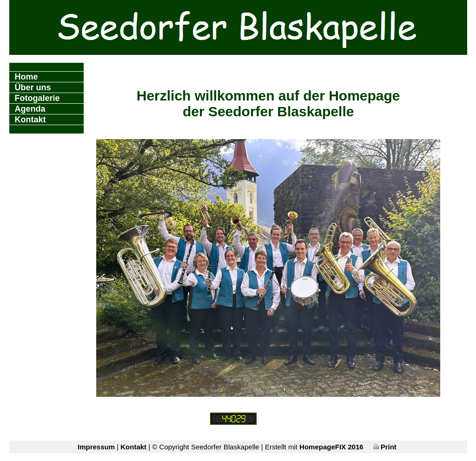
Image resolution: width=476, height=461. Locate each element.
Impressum (96, 447)
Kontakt (30, 120)
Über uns (33, 87)
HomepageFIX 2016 (331, 447)
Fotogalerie (37, 98)
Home (26, 77)
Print (385, 447)
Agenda (30, 109)
